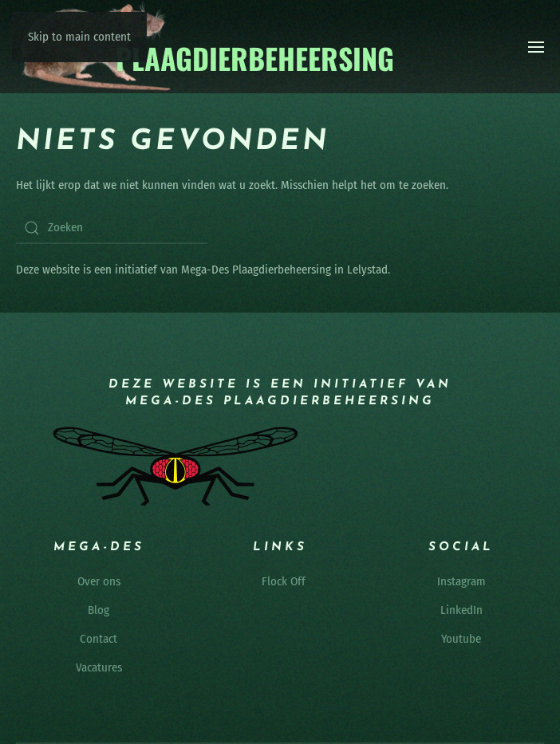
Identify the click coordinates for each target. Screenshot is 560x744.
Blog (99, 610)
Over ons (99, 581)
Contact (99, 639)
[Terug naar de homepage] (206, 47)
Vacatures (99, 667)
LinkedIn (461, 610)
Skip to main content (79, 37)
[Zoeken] (112, 228)
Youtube (461, 639)
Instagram (461, 581)
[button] (536, 47)
